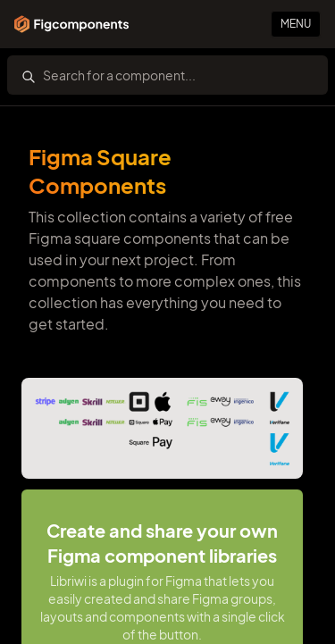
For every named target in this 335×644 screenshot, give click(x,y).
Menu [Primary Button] (296, 24)
